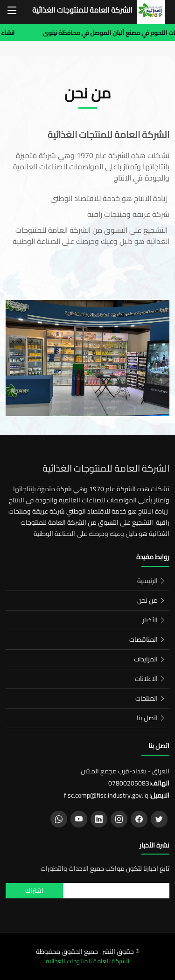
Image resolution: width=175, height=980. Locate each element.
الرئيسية (147, 581)
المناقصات (143, 639)
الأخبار (150, 620)
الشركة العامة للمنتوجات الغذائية (82, 10)
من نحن (147, 600)
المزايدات (146, 659)
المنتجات (147, 698)
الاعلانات (146, 679)
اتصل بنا (147, 718)
